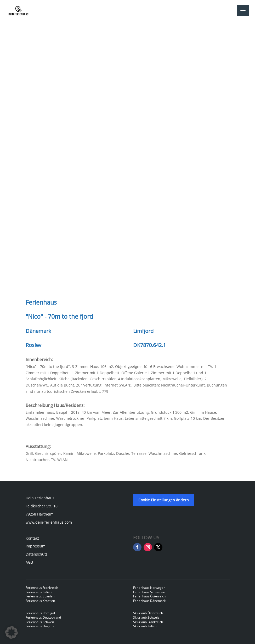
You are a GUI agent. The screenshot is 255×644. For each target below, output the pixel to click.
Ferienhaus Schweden (149, 592)
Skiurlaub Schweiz (146, 617)
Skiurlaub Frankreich (148, 622)
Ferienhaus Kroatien (40, 601)
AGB (29, 562)
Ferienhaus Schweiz (40, 622)
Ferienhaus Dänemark (149, 601)
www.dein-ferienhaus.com (49, 522)
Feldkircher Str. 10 (42, 506)
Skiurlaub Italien (145, 626)
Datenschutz (37, 554)
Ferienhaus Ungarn (40, 626)
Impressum (36, 546)
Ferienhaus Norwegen (149, 588)
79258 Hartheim (40, 514)
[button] (12, 632)
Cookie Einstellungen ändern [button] (164, 500)
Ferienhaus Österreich (149, 596)
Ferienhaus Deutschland (43, 617)
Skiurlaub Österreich (148, 613)
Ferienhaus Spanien (40, 596)
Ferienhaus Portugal (40, 613)
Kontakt (32, 538)
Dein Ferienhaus (40, 498)
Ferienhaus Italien (39, 592)
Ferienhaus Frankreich (42, 588)
